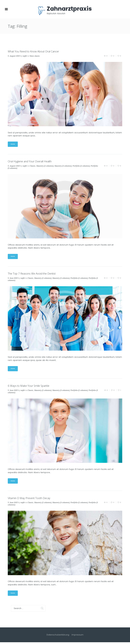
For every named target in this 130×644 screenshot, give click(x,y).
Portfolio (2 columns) (81, 167)
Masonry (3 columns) (63, 167)
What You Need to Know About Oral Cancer (37, 52)
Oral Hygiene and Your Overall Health (32, 162)
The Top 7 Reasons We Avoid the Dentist (35, 274)
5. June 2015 (13, 279)
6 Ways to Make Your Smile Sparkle (31, 387)
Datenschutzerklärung (58, 637)
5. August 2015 (14, 56)
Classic (32, 167)
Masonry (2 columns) (45, 167)
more (13, 145)
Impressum (78, 637)
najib (25, 56)
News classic (35, 56)
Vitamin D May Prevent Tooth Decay (31, 499)
